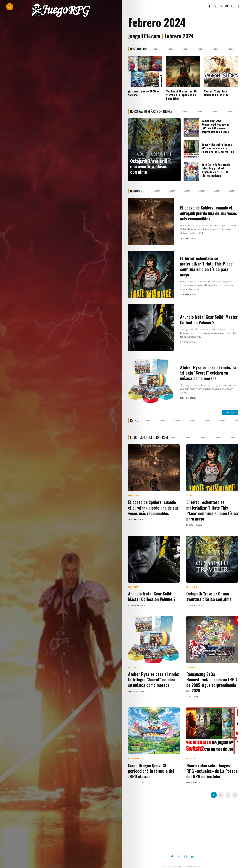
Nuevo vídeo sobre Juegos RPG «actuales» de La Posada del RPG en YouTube (218, 148)
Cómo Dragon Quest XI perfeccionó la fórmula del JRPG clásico (150, 763)
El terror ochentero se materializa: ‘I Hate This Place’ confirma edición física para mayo (209, 266)
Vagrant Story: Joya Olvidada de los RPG (216, 93)
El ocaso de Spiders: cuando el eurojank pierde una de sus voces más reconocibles (208, 213)
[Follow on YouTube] (223, 6)
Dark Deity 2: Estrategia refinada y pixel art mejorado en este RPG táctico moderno (216, 170)
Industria (134, 495)
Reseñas (191, 666)
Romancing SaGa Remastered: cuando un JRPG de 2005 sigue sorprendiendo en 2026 (215, 126)
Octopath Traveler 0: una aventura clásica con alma (149, 166)
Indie (189, 495)
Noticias (133, 586)
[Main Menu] (10, 7)
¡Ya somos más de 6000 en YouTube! (144, 93)
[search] (229, 6)
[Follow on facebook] (206, 6)
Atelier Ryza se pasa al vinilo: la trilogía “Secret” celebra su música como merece (207, 373)
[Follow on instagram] (218, 6)
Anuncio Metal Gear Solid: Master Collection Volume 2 (208, 320)
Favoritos (134, 752)
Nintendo (192, 586)
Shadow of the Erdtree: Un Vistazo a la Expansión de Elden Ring (182, 95)
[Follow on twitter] (212, 6)
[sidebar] (235, 6)
